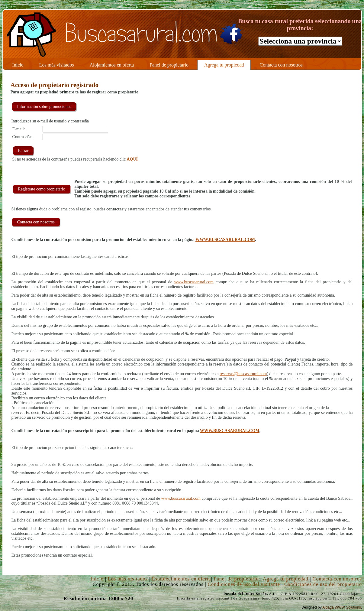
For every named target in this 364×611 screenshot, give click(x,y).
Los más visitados (128, 579)
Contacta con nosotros (337, 579)
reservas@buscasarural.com (243, 374)
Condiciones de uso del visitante (244, 584)
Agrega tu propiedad (286, 579)
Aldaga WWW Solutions (341, 607)
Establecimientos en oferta (182, 579)
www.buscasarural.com (194, 282)
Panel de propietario (236, 579)
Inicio (97, 579)
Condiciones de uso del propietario (323, 584)
